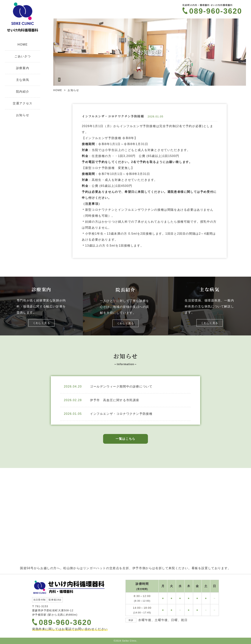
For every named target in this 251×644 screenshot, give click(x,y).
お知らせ (23, 115)
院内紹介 (23, 92)
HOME (23, 45)
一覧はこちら (125, 439)
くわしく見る (41, 323)
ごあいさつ (23, 56)
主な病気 (23, 80)
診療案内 (23, 68)
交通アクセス (23, 103)
